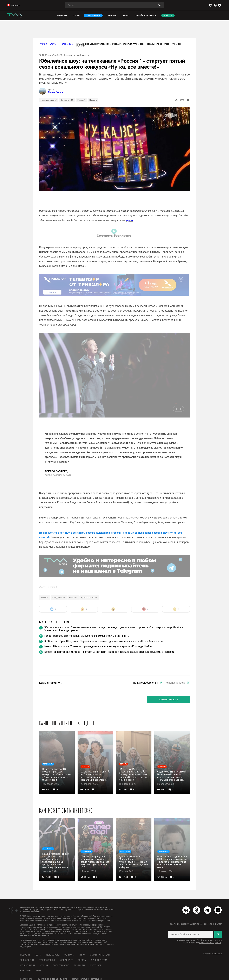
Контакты (26, 971)
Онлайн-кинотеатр (100, 955)
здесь (129, 220)
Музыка (44, 965)
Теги (38, 971)
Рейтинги (79, 965)
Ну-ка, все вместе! (49, 100)
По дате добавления (146, 683)
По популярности (175, 683)
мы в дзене (14, 5)
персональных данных (210, 943)
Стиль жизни (27, 965)
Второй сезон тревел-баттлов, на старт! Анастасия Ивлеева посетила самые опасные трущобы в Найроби (109, 652)
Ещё (166, 15)
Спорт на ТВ (67, 960)
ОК (218, 934)
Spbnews (218, 953)
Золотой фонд (61, 965)
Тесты (38, 955)
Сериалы (69, 955)
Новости (93, 100)
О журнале (95, 965)
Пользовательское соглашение (87, 979)
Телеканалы (53, 955)
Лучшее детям (99, 960)
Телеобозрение (47, 960)
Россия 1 (81, 100)
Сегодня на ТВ (67, 100)
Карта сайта (26, 979)
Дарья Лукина (56, 92)
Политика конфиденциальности (52, 979)
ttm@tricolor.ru (44, 936)
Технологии (27, 960)
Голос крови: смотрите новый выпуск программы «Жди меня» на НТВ (87, 636)
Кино (82, 955)
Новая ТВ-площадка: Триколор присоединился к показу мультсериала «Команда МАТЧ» (98, 646)
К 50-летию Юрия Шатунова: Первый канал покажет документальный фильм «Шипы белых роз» (104, 641)
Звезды (82, 960)
